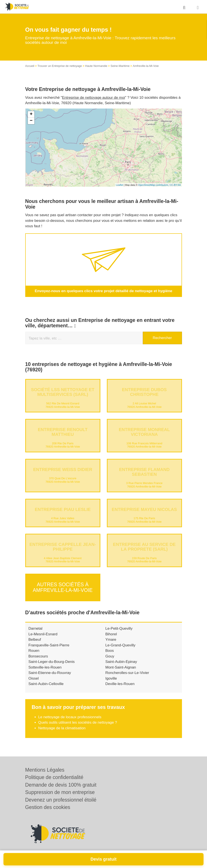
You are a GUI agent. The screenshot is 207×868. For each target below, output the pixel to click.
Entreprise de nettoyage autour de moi (93, 98)
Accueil (30, 66)
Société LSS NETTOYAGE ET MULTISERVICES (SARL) (63, 392)
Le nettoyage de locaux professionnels (70, 715)
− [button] (31, 121)
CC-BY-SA (175, 185)
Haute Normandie (96, 66)
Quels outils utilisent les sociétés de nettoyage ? (78, 721)
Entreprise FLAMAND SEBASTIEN (144, 472)
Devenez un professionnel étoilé (61, 800)
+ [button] (31, 114)
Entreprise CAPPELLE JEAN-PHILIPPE (63, 547)
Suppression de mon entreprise (60, 792)
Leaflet (120, 185)
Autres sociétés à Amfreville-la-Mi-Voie (63, 586)
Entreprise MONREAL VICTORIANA (144, 432)
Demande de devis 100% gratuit (61, 785)
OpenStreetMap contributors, (154, 185)
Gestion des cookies (48, 807)
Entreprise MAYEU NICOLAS (144, 509)
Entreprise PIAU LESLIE (63, 509)
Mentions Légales (45, 770)
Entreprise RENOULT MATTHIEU (63, 432)
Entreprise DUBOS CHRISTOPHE (144, 392)
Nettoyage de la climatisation (62, 726)
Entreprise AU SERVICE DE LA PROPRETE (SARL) (144, 547)
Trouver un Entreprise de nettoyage (60, 66)
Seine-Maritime (120, 66)
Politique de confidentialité (54, 777)
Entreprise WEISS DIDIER (63, 469)
